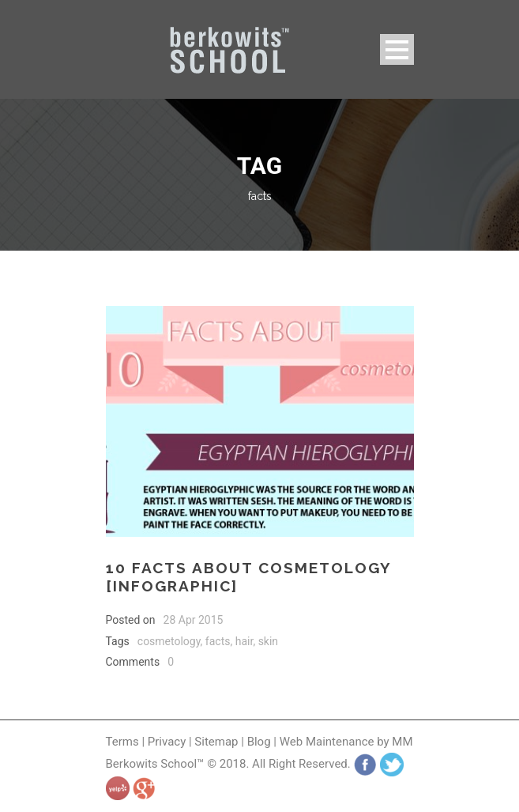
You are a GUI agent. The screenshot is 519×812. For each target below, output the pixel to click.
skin (268, 641)
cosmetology (169, 641)
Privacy (168, 742)
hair (244, 641)
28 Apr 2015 (194, 620)
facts (218, 641)
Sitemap (216, 742)
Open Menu (397, 49)
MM (402, 742)
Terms (122, 742)
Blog (259, 742)
